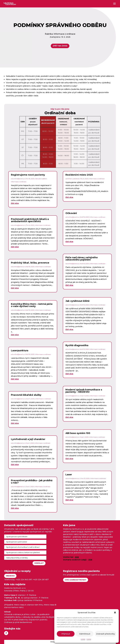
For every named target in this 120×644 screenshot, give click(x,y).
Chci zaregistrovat (76, 580)
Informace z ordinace (62, 34)
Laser (69, 475)
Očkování (71, 213)
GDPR (83, 639)
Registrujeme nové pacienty (28, 175)
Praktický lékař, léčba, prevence (30, 263)
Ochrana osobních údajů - (78, 560)
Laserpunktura (20, 351)
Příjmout (66, 634)
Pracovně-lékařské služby (26, 395)
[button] (115, 613)
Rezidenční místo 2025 (79, 175)
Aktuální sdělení (41, 179)
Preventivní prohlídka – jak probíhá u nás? (32, 482)
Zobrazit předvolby (105, 634)
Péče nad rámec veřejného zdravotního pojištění (82, 259)
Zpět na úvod (58, 46)
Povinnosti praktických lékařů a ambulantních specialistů (30, 220)
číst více (15, 203)
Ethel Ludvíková (74, 179)
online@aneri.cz (19, 179)
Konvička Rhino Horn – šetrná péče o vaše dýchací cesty (32, 305)
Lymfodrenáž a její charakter (28, 439)
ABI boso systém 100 (78, 433)
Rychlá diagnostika (77, 345)
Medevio (10, 576)
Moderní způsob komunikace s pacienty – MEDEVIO (84, 391)
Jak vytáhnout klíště (77, 301)
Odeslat (39, 563)
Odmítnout (85, 634)
